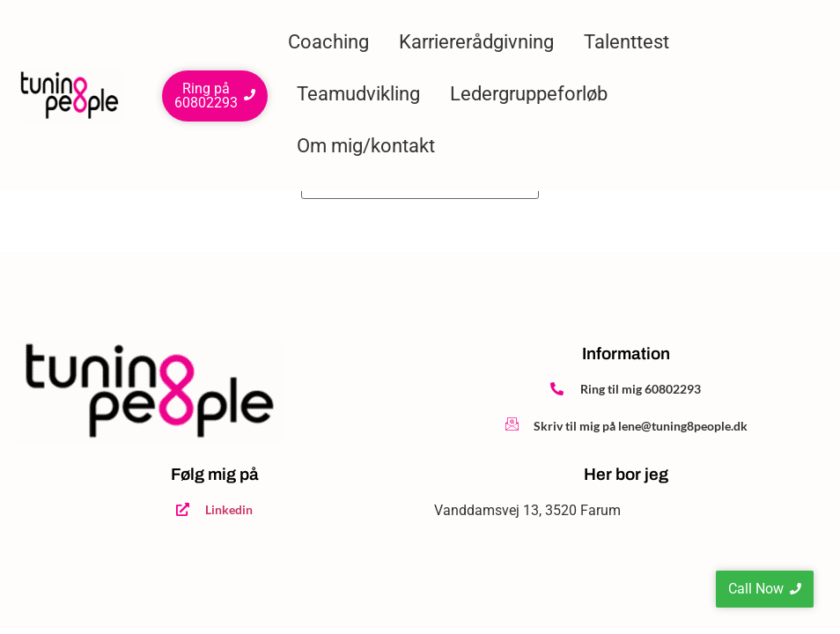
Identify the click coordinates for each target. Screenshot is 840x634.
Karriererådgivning (476, 42)
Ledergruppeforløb (529, 94)
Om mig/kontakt (366, 146)
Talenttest (626, 42)
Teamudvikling (358, 94)
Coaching (328, 42)
